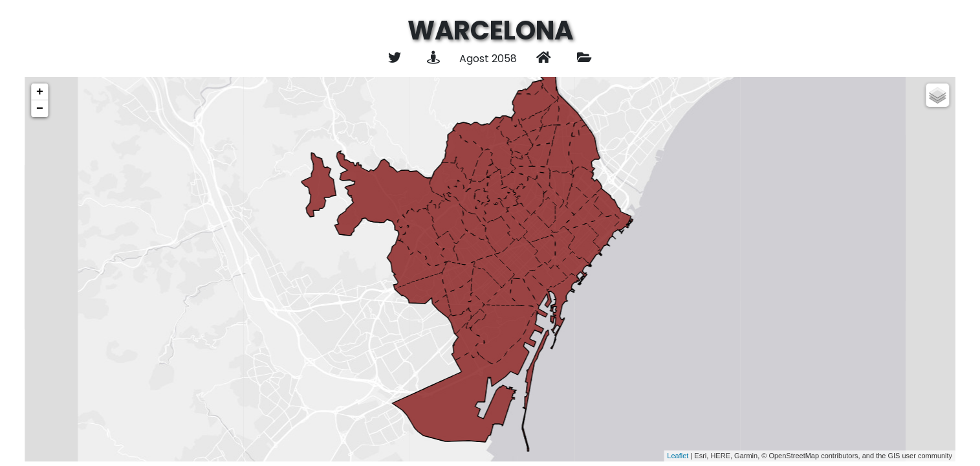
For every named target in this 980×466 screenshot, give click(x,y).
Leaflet (678, 456)
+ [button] (40, 92)
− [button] (40, 109)
